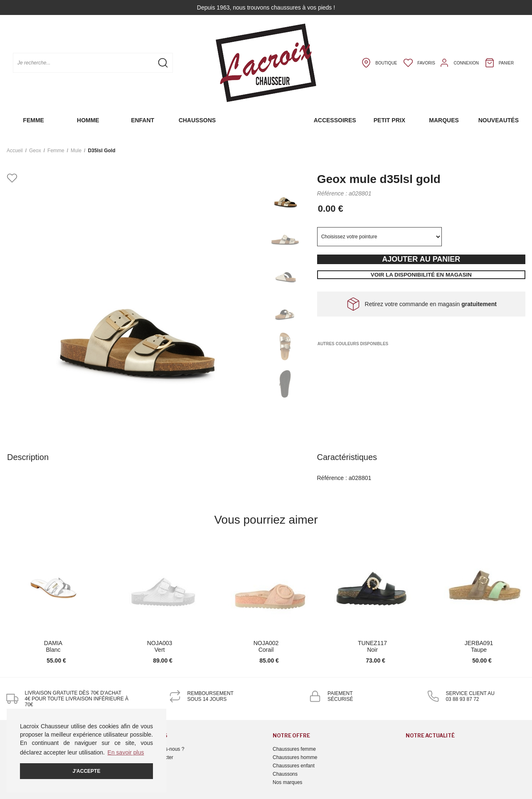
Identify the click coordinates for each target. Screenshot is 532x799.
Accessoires (335, 120)
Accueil (15, 151)
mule (76, 151)
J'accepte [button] (87, 771)
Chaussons (197, 120)
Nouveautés (499, 120)
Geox (35, 151)
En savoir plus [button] (126, 752)
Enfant (143, 120)
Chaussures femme (294, 749)
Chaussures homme (295, 757)
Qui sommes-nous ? (162, 749)
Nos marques (287, 782)
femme (56, 151)
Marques (444, 120)
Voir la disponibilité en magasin (421, 275)
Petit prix (389, 120)
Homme (88, 120)
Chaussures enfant (294, 766)
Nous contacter (156, 757)
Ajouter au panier (421, 259)
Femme (33, 120)
